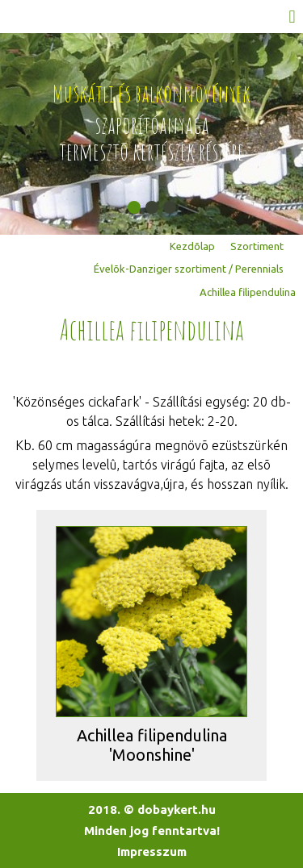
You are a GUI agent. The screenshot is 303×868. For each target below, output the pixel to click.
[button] (134, 207)
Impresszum (152, 851)
